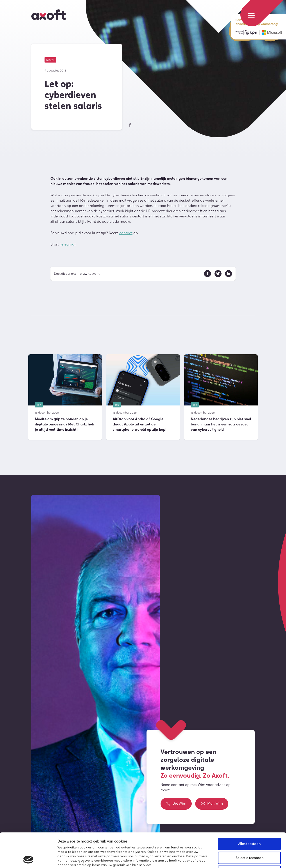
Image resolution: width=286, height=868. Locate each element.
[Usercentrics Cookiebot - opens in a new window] (28, 859)
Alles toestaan (249, 812)
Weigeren (249, 839)
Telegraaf (68, 245)
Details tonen (238, 859)
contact (126, 233)
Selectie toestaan (249, 826)
